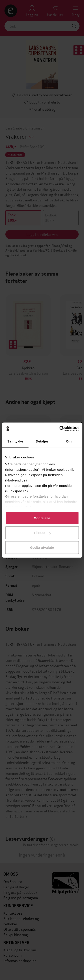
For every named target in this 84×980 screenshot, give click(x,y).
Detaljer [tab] (42, 441)
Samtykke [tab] (15, 441)
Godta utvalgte (42, 547)
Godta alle (42, 518)
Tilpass (42, 533)
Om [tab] (69, 441)
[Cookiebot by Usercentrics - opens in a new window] (60, 429)
